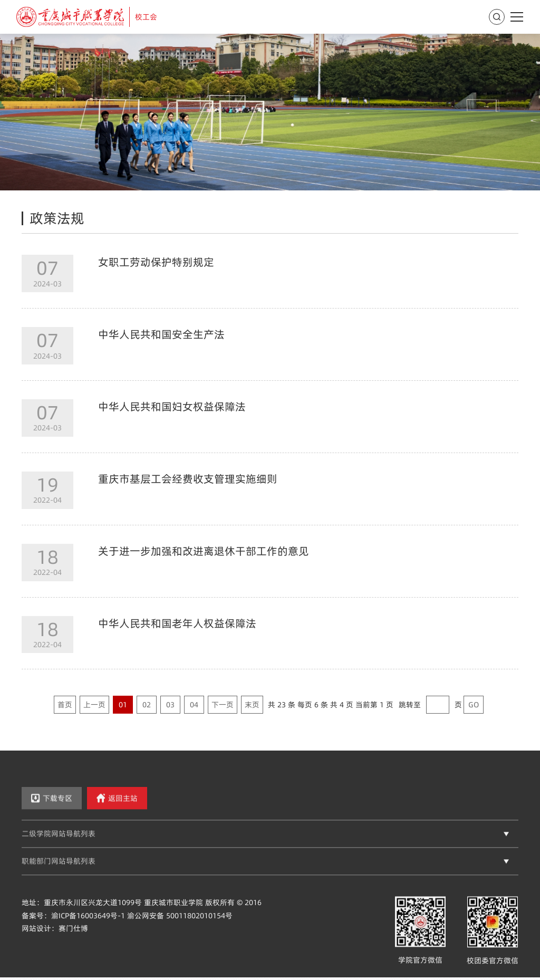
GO (474, 705)
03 (170, 705)
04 (194, 705)
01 (123, 705)
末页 (252, 705)
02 (147, 705)
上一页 (94, 705)
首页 (65, 705)
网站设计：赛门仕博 (55, 938)
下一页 (223, 705)
